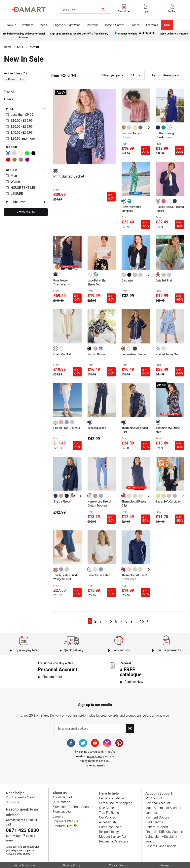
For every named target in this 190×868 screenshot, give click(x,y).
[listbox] (56, 169)
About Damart (62, 782)
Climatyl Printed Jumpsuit (131, 205)
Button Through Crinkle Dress (165, 134)
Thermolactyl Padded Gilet (135, 421)
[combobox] (85, 10)
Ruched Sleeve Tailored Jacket (165, 205)
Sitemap (164, 850)
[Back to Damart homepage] (29, 10)
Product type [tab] (16, 201)
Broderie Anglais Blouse (132, 134)
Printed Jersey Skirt (168, 347)
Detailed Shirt (164, 275)
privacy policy (95, 741)
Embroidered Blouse (134, 347)
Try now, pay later (26, 635)
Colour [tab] (11, 146)
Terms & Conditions (26, 850)
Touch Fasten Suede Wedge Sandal (66, 564)
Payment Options (157, 802)
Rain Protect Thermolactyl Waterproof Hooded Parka (66, 277)
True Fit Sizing (109, 797)
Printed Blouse (97, 347)
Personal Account (157, 788)
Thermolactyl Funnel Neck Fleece (134, 564)
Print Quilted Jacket (69, 175)
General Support (157, 811)
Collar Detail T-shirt (99, 562)
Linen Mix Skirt (62, 347)
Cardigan (127, 275)
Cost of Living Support (161, 826)
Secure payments (169, 635)
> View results (26, 211)
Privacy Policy (72, 850)
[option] (56, 169)
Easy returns (121, 635)
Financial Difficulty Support (164, 816)
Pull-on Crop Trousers (67, 419)
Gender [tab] (11, 169)
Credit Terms (154, 807)
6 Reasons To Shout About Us (73, 791)
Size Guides (107, 792)
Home (8, 46)
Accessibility (107, 807)
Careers (58, 801)
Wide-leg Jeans (97, 419)
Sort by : (151, 74)
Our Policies (107, 802)
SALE (21, 46)
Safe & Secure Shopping (115, 788)
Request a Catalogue (113, 826)
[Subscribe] (130, 713)
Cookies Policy (118, 850)
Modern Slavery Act (112, 821)
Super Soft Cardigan (168, 490)
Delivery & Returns (112, 783)
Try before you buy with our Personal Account (24, 35)
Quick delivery (74, 635)
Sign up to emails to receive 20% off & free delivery (79, 33)
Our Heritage (61, 786)
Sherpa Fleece (62, 490)
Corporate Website (65, 805)
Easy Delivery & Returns (174, 33)
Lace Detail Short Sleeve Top (98, 277)
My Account (154, 783)
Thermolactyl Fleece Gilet (134, 492)
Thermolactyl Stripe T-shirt (169, 421)
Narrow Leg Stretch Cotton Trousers (99, 492)
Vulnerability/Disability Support (166, 821)
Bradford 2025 (64, 810)
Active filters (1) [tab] (15, 72)
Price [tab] (10, 108)
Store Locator (62, 796)
